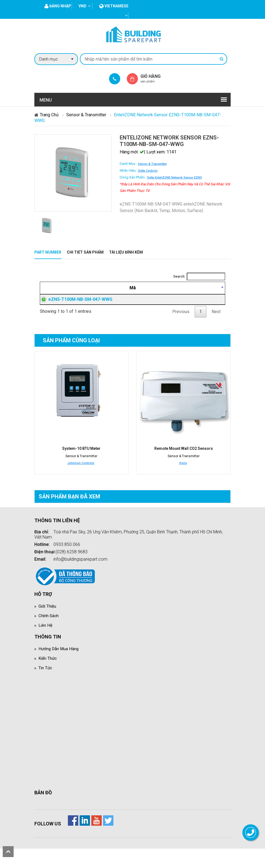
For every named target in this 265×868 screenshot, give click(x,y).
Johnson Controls (81, 482)
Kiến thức (48, 678)
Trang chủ (49, 115)
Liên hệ (46, 645)
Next (216, 331)
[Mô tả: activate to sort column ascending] (129, 291)
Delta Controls (148, 171)
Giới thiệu (48, 625)
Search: (199, 277)
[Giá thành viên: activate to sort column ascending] (182, 291)
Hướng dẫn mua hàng (59, 668)
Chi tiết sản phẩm (85, 252)
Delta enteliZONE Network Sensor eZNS (175, 178)
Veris (183, 482)
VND (82, 6)
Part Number (48, 252)
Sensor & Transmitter (86, 115)
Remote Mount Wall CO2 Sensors (184, 468)
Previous (181, 331)
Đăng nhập (182, 313)
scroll (8, 852)
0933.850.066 (67, 564)
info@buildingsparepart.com (80, 579)
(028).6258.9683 (72, 571)
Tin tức (46, 687)
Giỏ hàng (155, 78)
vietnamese (114, 6)
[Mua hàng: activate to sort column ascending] (212, 291)
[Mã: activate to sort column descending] (66, 291)
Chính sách (49, 635)
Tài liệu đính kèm (126, 252)
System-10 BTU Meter (81, 468)
